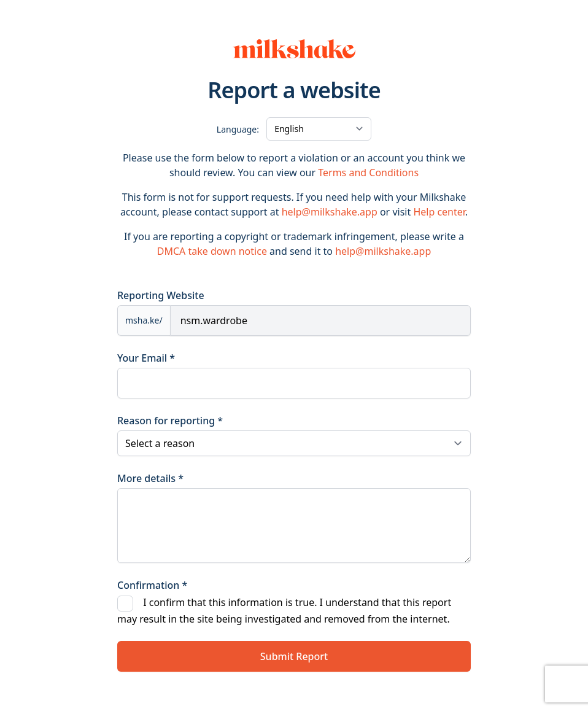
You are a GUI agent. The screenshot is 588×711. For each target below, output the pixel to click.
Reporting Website (161, 295)
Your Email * (146, 358)
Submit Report (294, 656)
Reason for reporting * (170, 421)
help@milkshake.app (330, 212)
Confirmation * (152, 585)
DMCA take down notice (212, 251)
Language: (238, 129)
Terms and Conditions (368, 173)
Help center (439, 212)
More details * (150, 478)
